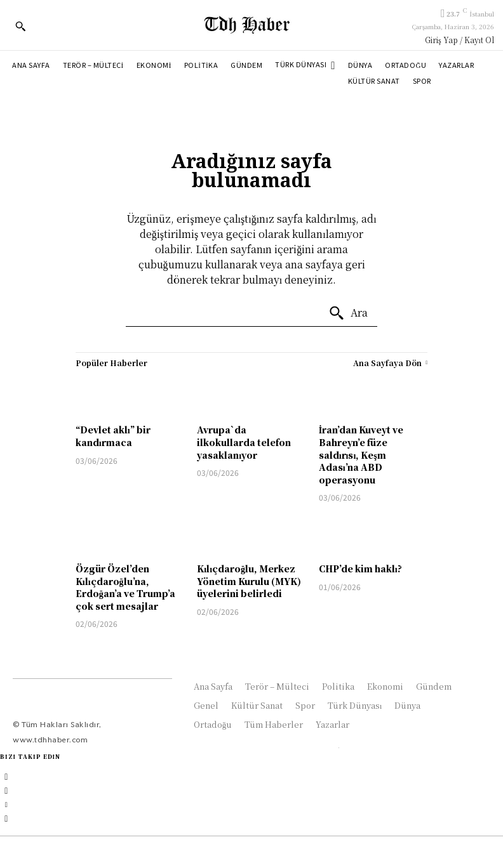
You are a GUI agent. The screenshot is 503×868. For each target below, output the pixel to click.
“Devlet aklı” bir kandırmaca (113, 436)
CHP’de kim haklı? (360, 569)
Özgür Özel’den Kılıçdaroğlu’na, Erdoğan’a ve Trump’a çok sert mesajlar (125, 587)
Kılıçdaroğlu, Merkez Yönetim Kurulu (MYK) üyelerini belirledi (249, 581)
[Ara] (348, 313)
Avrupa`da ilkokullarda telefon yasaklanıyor (244, 442)
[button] (20, 26)
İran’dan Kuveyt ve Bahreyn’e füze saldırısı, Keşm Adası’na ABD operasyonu (361, 454)
